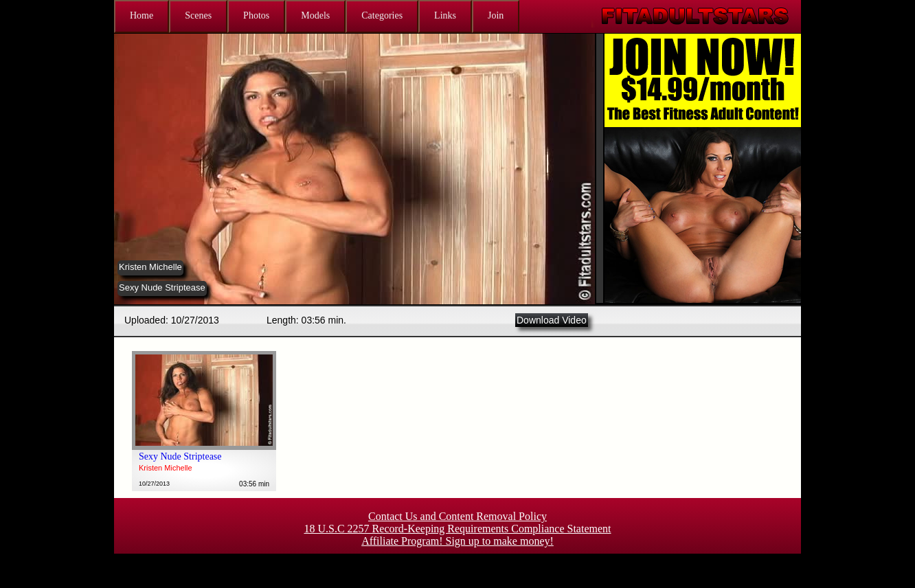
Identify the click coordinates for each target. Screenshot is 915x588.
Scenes (198, 15)
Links (445, 15)
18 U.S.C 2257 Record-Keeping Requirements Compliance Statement (457, 529)
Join (496, 15)
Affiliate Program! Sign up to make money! (457, 541)
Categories (382, 15)
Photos (256, 15)
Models (315, 15)
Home (142, 15)
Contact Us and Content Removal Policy (457, 516)
